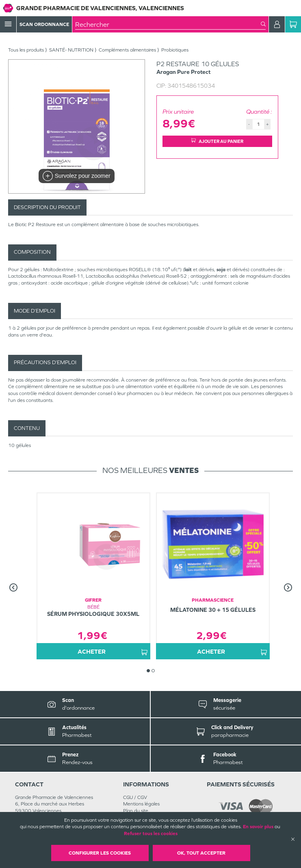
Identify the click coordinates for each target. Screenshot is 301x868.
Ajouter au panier (217, 141)
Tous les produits (26, 50)
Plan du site (136, 811)
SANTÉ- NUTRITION (71, 50)
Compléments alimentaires (127, 50)
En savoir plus (258, 827)
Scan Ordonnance (44, 24)
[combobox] (168, 24)
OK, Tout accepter (201, 853)
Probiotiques (175, 50)
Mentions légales (141, 804)
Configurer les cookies (100, 853)
